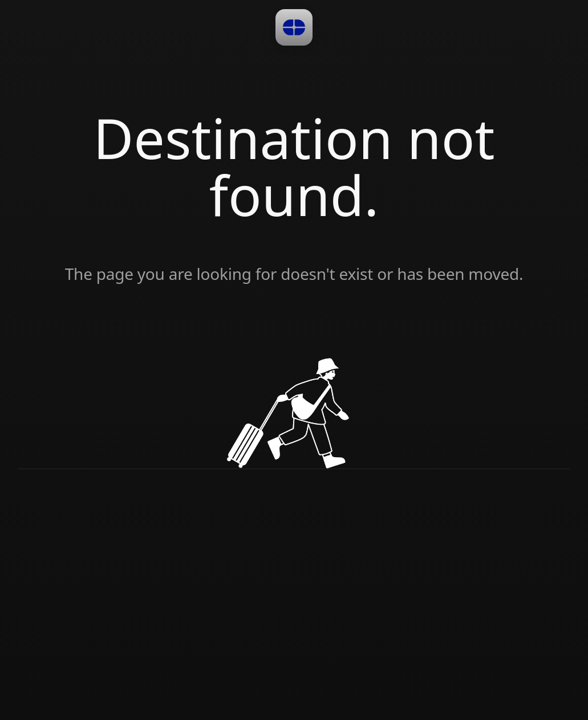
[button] (294, 27)
